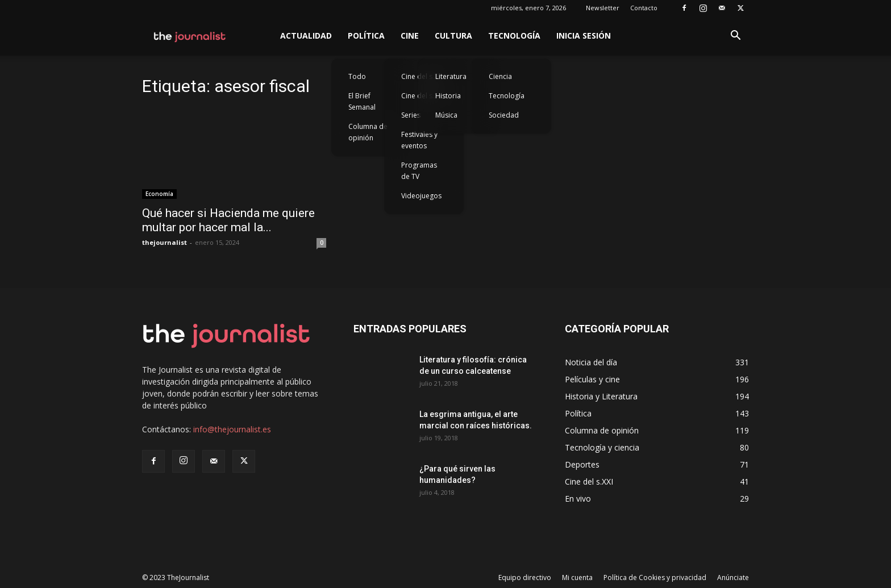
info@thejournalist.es (232, 429)
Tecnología (514, 36)
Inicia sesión (584, 36)
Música (446, 115)
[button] (735, 37)
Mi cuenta (577, 577)
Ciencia (500, 76)
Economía (159, 194)
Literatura (451, 76)
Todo (357, 76)
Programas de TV (419, 171)
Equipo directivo (525, 577)
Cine (410, 36)
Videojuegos (421, 196)
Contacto (644, 8)
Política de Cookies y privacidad (655, 577)
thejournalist (165, 242)
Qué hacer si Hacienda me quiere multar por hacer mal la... (228, 220)
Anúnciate (733, 577)
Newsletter (603, 8)
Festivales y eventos (419, 140)
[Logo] (190, 36)
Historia (448, 96)
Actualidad (306, 36)
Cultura (453, 36)
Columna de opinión (368, 132)
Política (366, 36)
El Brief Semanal (362, 101)
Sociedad (504, 115)
